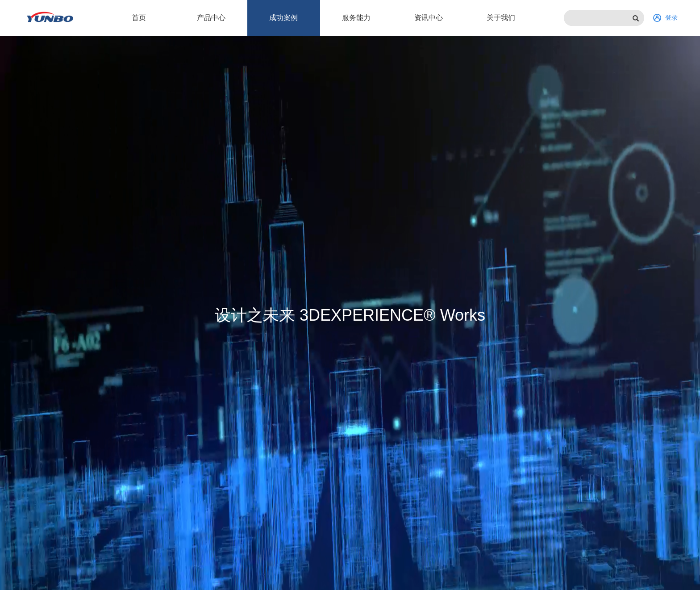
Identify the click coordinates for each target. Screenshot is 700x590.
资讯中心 (429, 18)
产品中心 (211, 18)
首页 (139, 18)
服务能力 (356, 18)
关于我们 (501, 18)
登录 (665, 18)
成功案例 (283, 18)
